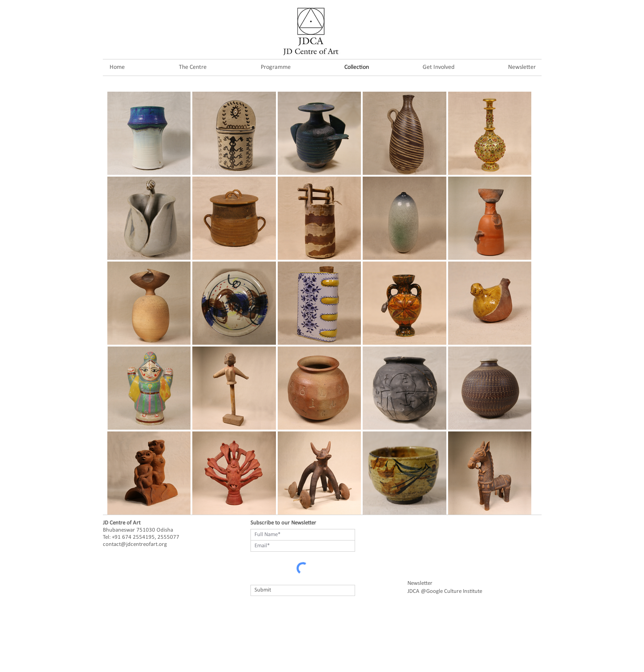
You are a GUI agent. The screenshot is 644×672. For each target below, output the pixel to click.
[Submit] (303, 590)
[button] (275, 67)
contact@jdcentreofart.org (135, 544)
